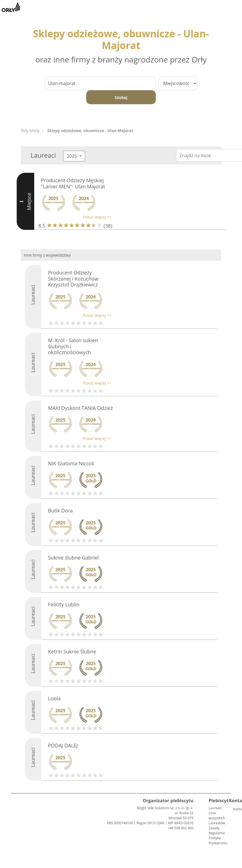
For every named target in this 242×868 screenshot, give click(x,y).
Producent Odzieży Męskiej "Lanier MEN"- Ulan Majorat (73, 183)
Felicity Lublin (64, 604)
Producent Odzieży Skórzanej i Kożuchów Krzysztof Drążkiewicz (73, 279)
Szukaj (121, 97)
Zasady (214, 828)
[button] (75, 217)
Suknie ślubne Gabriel (73, 558)
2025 (72, 156)
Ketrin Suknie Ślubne (72, 651)
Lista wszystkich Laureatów (217, 818)
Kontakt (235, 809)
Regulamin (217, 833)
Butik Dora (60, 510)
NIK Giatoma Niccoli (71, 463)
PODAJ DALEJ (63, 745)
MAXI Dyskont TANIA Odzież (81, 408)
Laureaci (215, 808)
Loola (55, 698)
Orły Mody (30, 131)
